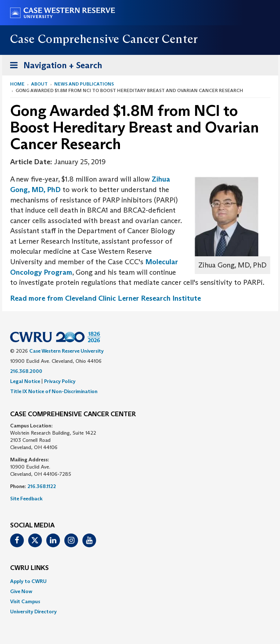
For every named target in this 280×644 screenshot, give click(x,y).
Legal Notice (25, 381)
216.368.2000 (26, 371)
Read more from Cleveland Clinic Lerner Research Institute (105, 298)
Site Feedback (26, 499)
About (39, 84)
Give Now (21, 591)
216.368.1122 (42, 486)
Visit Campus (25, 601)
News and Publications (84, 84)
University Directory (33, 612)
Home (17, 84)
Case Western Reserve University (66, 351)
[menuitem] (140, 581)
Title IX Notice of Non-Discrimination (54, 391)
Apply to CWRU (28, 581)
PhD (54, 190)
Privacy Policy (60, 381)
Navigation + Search (54, 67)
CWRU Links (29, 568)
